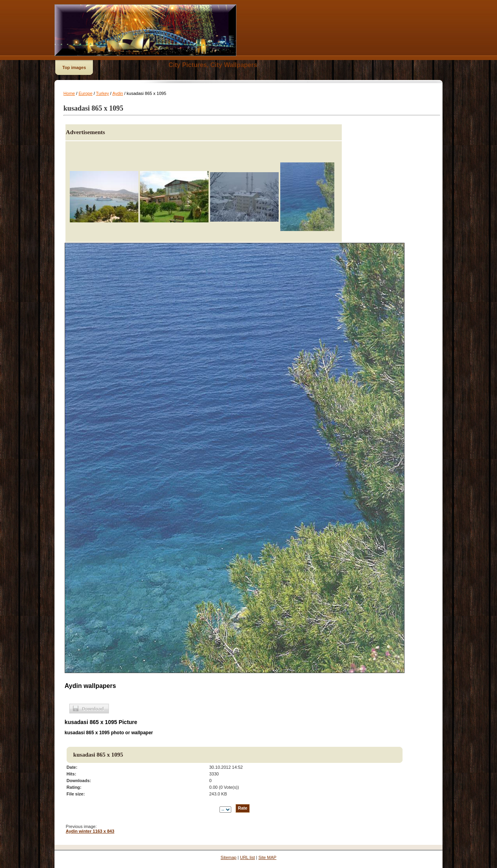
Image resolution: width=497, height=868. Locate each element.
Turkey (102, 93)
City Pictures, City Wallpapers (213, 65)
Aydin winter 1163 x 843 (90, 831)
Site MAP (267, 857)
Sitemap (229, 857)
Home (69, 93)
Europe (85, 93)
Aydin (118, 93)
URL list (247, 857)
